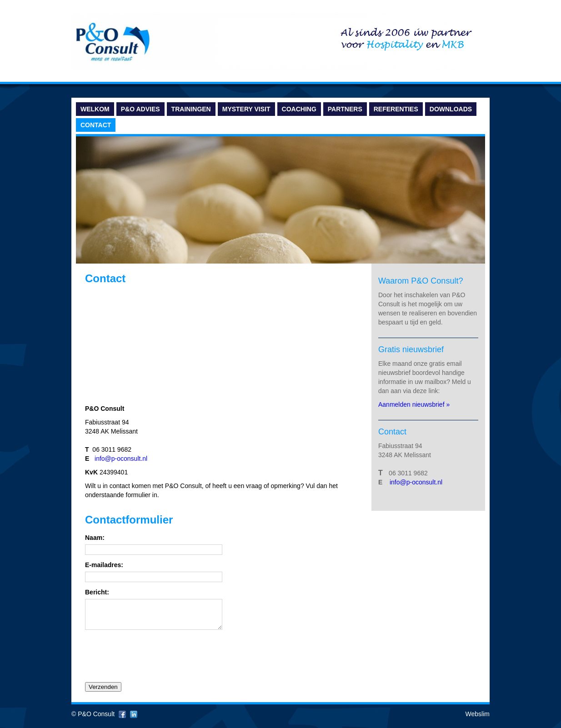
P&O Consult (96, 719)
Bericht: (97, 592)
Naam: (95, 538)
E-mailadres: (104, 565)
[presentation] (154, 661)
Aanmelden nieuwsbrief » (415, 404)
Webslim (478, 719)
